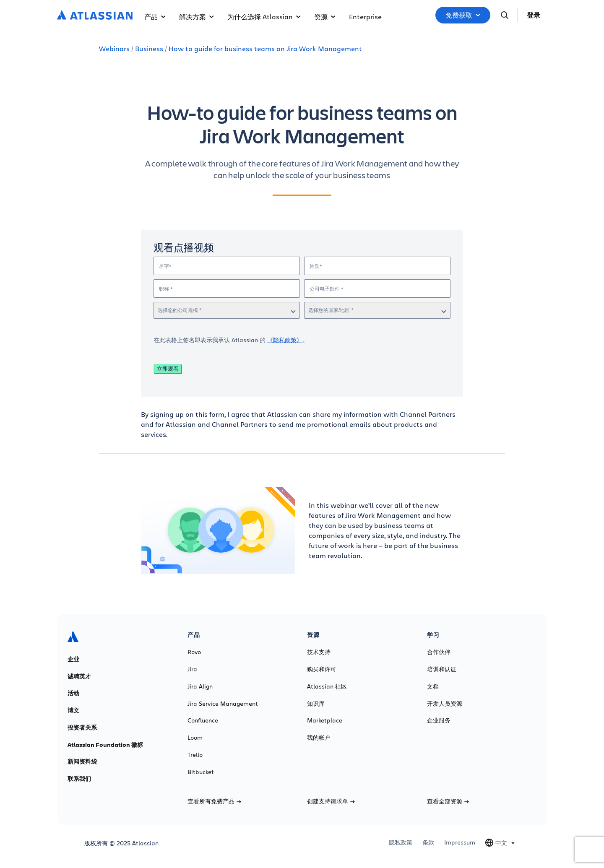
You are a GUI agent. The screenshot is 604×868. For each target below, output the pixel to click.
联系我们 (79, 779)
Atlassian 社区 (327, 686)
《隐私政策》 (285, 340)
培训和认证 (442, 669)
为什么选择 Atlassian (264, 17)
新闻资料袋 (82, 761)
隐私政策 (401, 842)
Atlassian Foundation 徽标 (105, 745)
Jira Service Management (223, 704)
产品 (155, 17)
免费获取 (463, 15)
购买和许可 (322, 669)
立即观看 (168, 369)
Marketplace (325, 720)
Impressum (460, 842)
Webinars (114, 48)
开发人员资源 (445, 704)
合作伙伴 (439, 652)
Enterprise (365, 17)
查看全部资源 (448, 801)
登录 (534, 15)
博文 (73, 710)
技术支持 (319, 652)
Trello (195, 755)
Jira (192, 669)
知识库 (316, 704)
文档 (433, 686)
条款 (428, 842)
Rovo (194, 652)
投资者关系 (82, 728)
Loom (195, 738)
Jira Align (200, 686)
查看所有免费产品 (214, 801)
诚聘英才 (79, 676)
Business (149, 48)
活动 (73, 693)
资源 (325, 17)
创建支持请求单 (331, 801)
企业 (73, 659)
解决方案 (197, 17)
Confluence (203, 720)
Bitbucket (201, 772)
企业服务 (439, 720)
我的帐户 (319, 738)
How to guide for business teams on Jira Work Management (265, 48)
